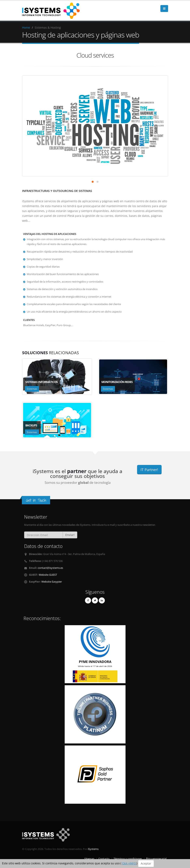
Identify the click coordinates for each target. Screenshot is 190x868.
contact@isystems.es (50, 568)
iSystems (93, 849)
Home (26, 27)
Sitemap (89, 859)
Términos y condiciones (128, 859)
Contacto (104, 859)
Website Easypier (52, 582)
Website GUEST (48, 575)
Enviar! (70, 535)
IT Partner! (149, 470)
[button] (93, 182)
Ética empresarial (156, 859)
